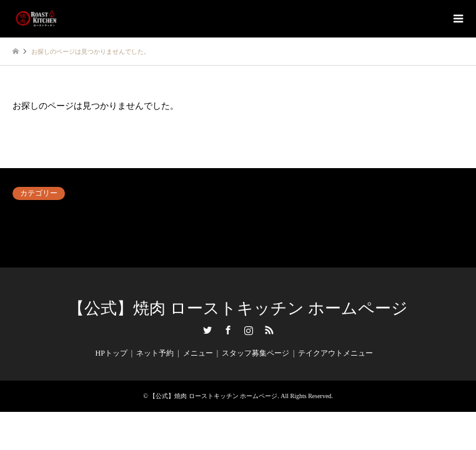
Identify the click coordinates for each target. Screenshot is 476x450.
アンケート (31, 215)
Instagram (249, 330)
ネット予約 (180, 215)
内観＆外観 (329, 215)
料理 (20, 230)
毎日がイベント (337, 230)
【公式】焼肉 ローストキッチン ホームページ (238, 308)
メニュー (198, 353)
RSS (269, 330)
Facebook (228, 330)
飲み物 (24, 245)
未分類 (172, 230)
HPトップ (112, 353)
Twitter (207, 330)
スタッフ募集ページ (255, 353)
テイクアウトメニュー (335, 353)
